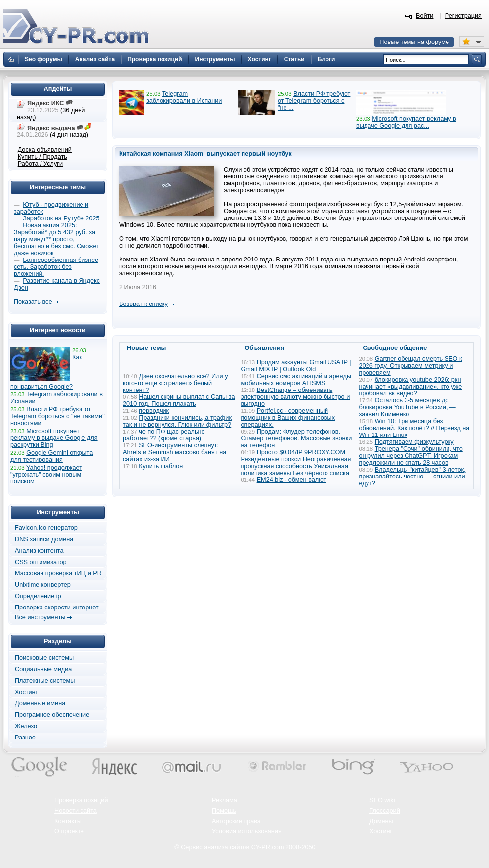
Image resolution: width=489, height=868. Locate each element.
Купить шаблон (161, 466)
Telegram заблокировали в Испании (184, 97)
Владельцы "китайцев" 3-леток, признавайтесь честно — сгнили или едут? (412, 477)
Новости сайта (76, 811)
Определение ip (38, 596)
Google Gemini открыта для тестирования (52, 456)
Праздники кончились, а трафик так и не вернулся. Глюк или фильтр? (177, 421)
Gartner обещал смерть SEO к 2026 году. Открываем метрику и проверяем (411, 366)
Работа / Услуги (40, 164)
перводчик (154, 411)
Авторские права (236, 821)
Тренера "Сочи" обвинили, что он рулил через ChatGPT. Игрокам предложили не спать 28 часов (411, 456)
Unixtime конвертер (43, 585)
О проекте (69, 831)
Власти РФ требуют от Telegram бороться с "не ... (314, 101)
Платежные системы (45, 681)
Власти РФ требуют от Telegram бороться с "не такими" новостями (58, 416)
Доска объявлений (45, 150)
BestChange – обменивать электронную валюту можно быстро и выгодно (296, 397)
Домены (381, 821)
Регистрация (463, 16)
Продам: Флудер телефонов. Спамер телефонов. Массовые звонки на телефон (297, 438)
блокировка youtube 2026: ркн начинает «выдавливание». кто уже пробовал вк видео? (411, 387)
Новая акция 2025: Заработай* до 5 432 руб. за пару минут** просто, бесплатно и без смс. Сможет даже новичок (57, 239)
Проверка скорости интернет (57, 608)
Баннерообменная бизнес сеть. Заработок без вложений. (56, 267)
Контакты (68, 821)
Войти (425, 16)
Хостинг (26, 692)
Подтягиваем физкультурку (414, 442)
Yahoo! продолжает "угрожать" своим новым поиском (46, 475)
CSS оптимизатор (41, 562)
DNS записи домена (44, 539)
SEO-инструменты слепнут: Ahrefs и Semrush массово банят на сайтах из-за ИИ (175, 452)
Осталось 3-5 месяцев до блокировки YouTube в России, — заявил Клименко (407, 407)
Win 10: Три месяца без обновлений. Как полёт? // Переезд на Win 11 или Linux (414, 428)
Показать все (33, 302)
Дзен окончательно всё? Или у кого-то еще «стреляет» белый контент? (176, 383)
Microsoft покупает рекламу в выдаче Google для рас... (406, 122)
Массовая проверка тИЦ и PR (58, 573)
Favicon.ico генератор (46, 528)
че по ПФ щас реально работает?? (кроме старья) (164, 435)
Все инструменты (40, 617)
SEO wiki (382, 800)
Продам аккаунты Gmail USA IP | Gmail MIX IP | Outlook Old (296, 366)
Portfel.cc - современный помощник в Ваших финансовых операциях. (288, 418)
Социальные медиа (43, 669)
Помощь (224, 811)
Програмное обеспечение (52, 715)
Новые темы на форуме (414, 42)
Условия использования (247, 831)
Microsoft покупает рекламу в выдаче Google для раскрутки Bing (54, 438)
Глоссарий (385, 811)
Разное (25, 738)
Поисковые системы (44, 658)
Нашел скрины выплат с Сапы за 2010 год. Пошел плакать (179, 400)
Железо (26, 726)
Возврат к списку (143, 304)
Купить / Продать (42, 157)
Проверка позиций (81, 800)
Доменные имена (40, 703)
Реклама (224, 800)
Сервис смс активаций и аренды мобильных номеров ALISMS (296, 380)
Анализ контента (39, 551)
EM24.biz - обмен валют (292, 480)
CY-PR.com (268, 847)
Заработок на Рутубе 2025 (61, 218)
